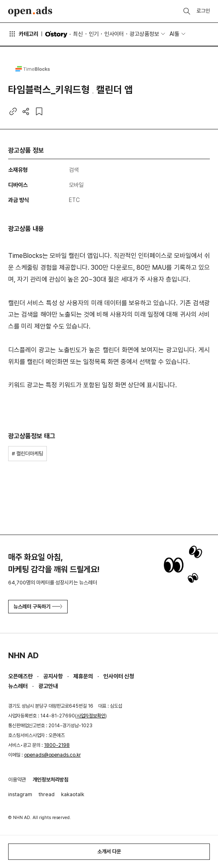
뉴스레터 (18, 686)
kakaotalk (73, 794)
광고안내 (48, 686)
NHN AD (23, 655)
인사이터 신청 (119, 676)
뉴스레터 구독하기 (38, 607)
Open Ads (30, 11)
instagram (20, 794)
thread (47, 794)
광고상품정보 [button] (144, 34)
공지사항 (53, 676)
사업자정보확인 (91, 716)
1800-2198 (57, 745)
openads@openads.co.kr (52, 755)
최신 (78, 34)
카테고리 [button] (23, 34)
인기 (94, 34)
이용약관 (17, 780)
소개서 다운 (109, 851)
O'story (56, 34)
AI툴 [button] (174, 34)
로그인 (203, 11)
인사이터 (114, 34)
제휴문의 (83, 676)
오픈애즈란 (20, 676)
